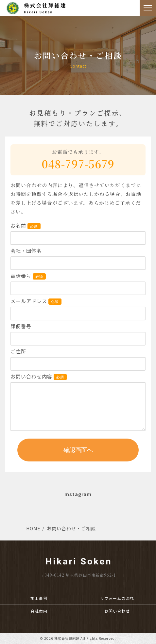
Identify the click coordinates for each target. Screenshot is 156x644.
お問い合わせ (117, 611)
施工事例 (39, 598)
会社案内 (39, 611)
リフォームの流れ (117, 598)
